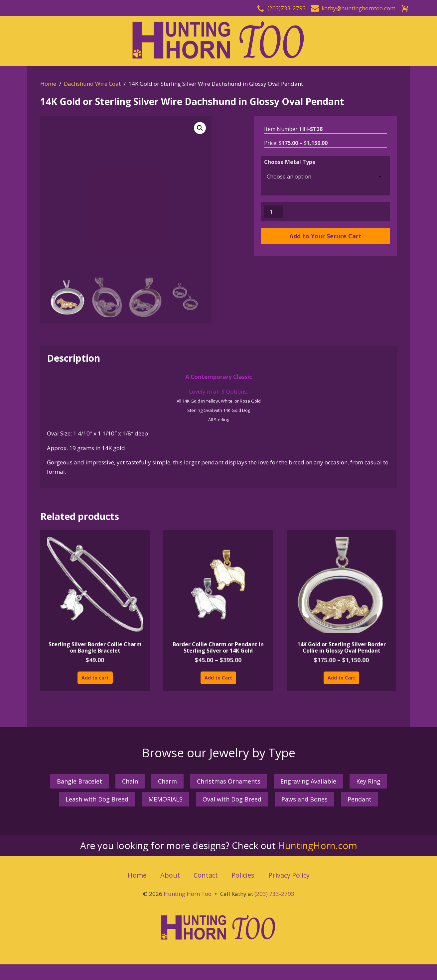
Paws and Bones (304, 799)
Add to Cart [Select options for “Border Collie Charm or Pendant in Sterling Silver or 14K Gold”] (218, 678)
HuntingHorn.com (318, 845)
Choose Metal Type (290, 162)
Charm (167, 781)
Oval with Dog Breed (232, 799)
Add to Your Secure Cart (325, 236)
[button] (200, 128)
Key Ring (368, 781)
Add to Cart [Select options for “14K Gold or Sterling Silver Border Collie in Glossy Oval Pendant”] (341, 678)
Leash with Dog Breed (97, 799)
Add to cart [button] (95, 678)
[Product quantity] (274, 212)
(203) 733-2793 (274, 894)
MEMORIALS (165, 799)
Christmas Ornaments (229, 781)
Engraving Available (308, 781)
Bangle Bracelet (79, 781)
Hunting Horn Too (188, 894)
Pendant (360, 799)
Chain (130, 781)
